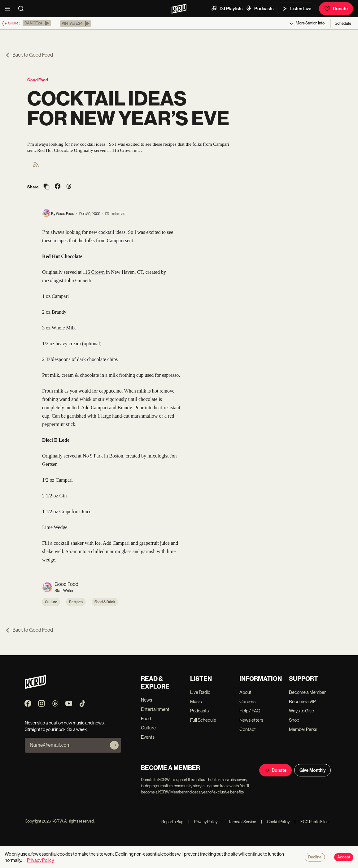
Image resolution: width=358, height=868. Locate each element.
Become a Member (307, 692)
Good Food (38, 80)
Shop (294, 720)
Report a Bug (172, 822)
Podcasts (260, 8)
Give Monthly (312, 770)
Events (148, 737)
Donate (336, 9)
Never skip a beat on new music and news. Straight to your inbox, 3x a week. (65, 726)
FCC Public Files (311, 822)
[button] (37, 23)
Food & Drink (105, 602)
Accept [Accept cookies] (344, 857)
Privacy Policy (203, 822)
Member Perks (303, 729)
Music (196, 701)
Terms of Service (239, 822)
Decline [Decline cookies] (315, 857)
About (245, 692)
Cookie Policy (275, 822)
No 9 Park (93, 456)
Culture (51, 602)
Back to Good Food (29, 55)
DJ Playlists (227, 8)
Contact (248, 729)
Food (146, 718)
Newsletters (251, 720)
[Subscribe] (114, 745)
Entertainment (155, 709)
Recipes (76, 602)
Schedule (343, 23)
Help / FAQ (250, 711)
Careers (247, 701)
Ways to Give (301, 711)
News (146, 700)
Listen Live (296, 9)
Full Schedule (203, 720)
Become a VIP (302, 701)
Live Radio (200, 692)
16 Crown (95, 272)
